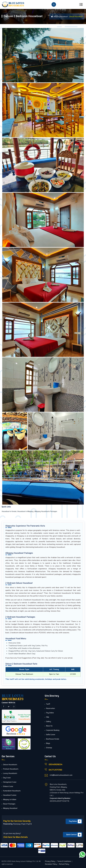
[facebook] (4, 706)
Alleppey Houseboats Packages (46, 511)
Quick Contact (74, 835)
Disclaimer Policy (51, 864)
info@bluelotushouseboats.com (61, 775)
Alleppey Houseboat (59, 17)
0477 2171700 (55, 770)
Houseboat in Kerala (9, 511)
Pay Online (75, 821)
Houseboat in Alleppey (25, 511)
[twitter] (9, 706)
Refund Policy (64, 864)
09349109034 (56, 764)
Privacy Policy (50, 861)
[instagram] (14, 706)
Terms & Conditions (64, 861)
